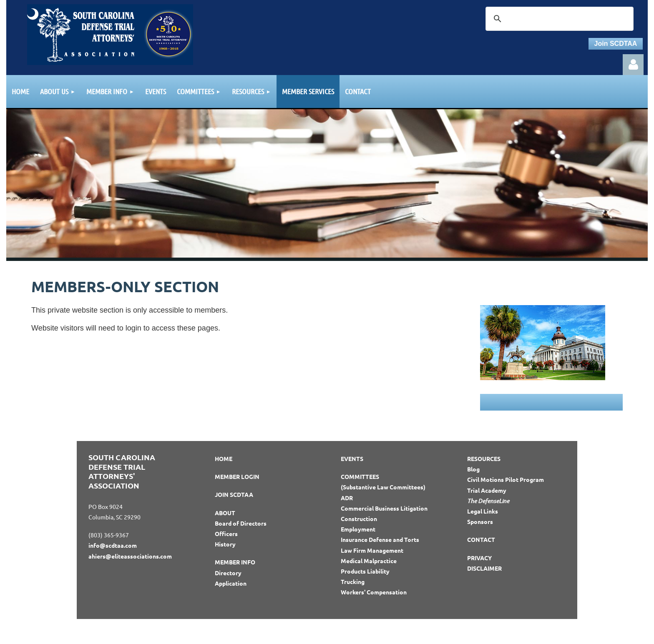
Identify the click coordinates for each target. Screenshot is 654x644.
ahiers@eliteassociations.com (130, 556)
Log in (633, 65)
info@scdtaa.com (113, 545)
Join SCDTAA (616, 44)
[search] (558, 19)
